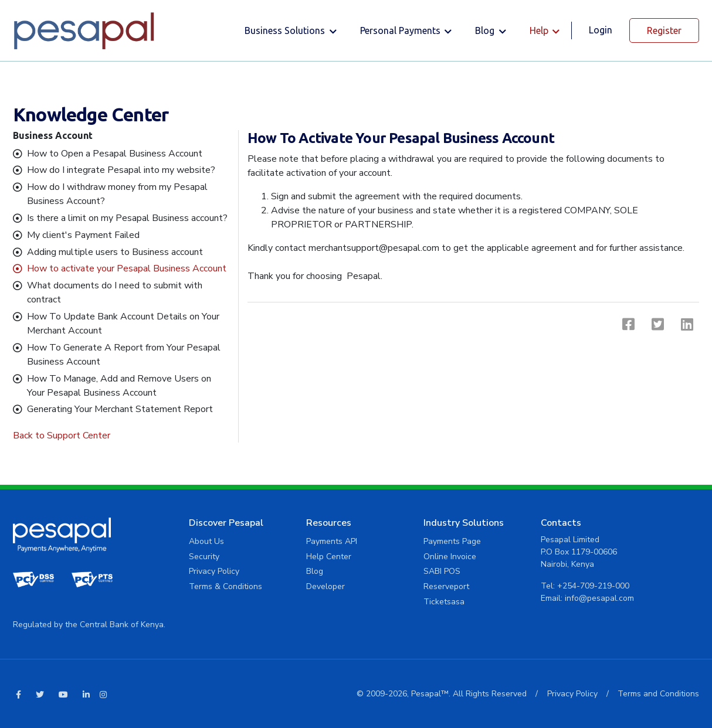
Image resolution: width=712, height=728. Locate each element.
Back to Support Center (62, 436)
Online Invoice (450, 557)
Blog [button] (486, 30)
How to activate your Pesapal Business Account (127, 268)
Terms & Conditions (226, 586)
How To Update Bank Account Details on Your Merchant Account (123, 324)
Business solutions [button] (286, 30)
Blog (315, 571)
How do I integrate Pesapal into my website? (121, 170)
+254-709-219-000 (593, 586)
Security (204, 557)
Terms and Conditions (658, 694)
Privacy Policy (214, 571)
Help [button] (540, 30)
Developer (326, 586)
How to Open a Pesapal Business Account (115, 154)
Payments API (332, 541)
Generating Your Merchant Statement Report (120, 409)
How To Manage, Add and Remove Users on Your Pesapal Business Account (119, 386)
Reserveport (446, 586)
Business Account (53, 135)
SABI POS (442, 571)
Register (664, 30)
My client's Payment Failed (83, 235)
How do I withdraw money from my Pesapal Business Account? (117, 194)
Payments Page (452, 541)
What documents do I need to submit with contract (115, 292)
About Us (206, 541)
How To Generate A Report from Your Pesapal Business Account (124, 355)
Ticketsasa (444, 602)
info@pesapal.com (599, 598)
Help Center (329, 557)
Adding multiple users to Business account (115, 252)
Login (601, 30)
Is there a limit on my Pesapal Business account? (127, 218)
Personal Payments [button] (401, 30)
